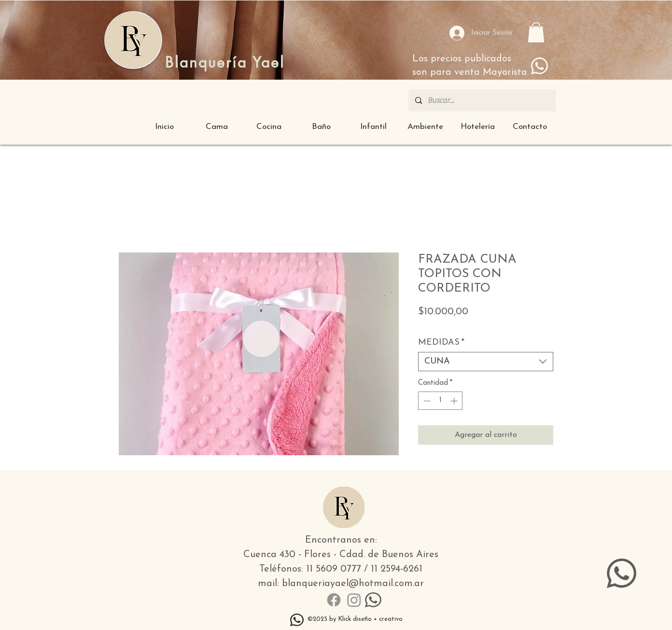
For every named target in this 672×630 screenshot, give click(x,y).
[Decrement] (426, 401)
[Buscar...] (482, 100)
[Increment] (455, 401)
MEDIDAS (441, 343)
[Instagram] (354, 600)
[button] (536, 32)
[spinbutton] (441, 401)
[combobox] (486, 362)
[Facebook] (334, 600)
